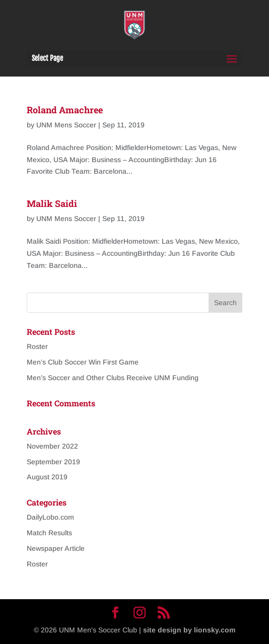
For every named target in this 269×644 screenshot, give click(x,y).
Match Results (49, 533)
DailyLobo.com (50, 517)
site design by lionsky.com (189, 630)
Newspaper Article (56, 548)
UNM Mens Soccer (66, 125)
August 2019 (47, 477)
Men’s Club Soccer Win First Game (83, 362)
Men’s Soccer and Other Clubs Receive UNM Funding (113, 378)
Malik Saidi (52, 203)
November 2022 (52, 446)
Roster (37, 346)
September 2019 (53, 462)
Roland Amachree (65, 110)
